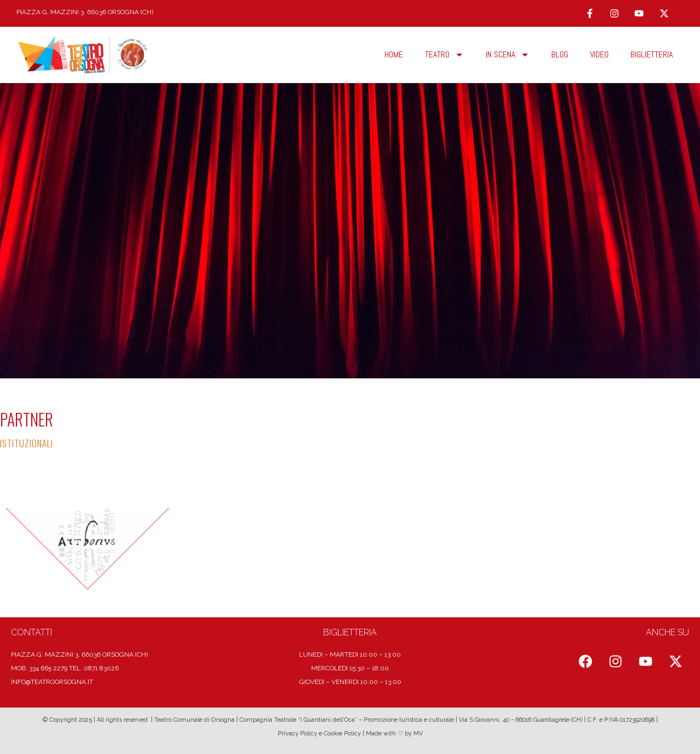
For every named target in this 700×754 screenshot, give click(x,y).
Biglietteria (652, 54)
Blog (560, 54)
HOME (394, 54)
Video (599, 54)
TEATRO (444, 55)
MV (418, 733)
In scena (507, 55)
